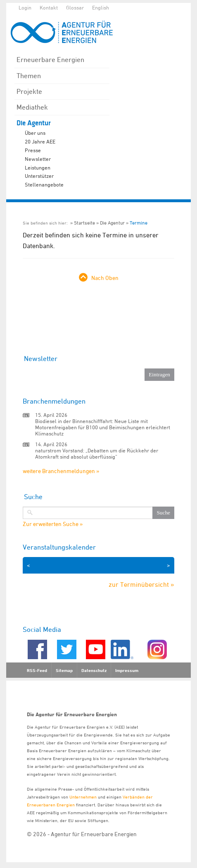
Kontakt (49, 7)
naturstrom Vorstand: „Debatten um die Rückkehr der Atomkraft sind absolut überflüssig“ (97, 453)
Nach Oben (105, 278)
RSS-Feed (37, 670)
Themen (29, 76)
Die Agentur (34, 123)
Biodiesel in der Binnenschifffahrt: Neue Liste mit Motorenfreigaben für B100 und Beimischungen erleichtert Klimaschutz (103, 427)
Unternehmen (83, 797)
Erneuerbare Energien (50, 60)
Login (25, 7)
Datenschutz (94, 670)
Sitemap (64, 670)
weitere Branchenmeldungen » (61, 471)
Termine (139, 223)
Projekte (29, 91)
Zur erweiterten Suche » (53, 524)
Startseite (84, 223)
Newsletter (38, 159)
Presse (33, 150)
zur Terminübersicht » (141, 584)
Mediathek (32, 107)
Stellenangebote (44, 184)
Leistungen (38, 167)
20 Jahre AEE (40, 141)
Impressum (127, 670)
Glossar (75, 7)
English (101, 7)
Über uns (35, 133)
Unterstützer (39, 176)
